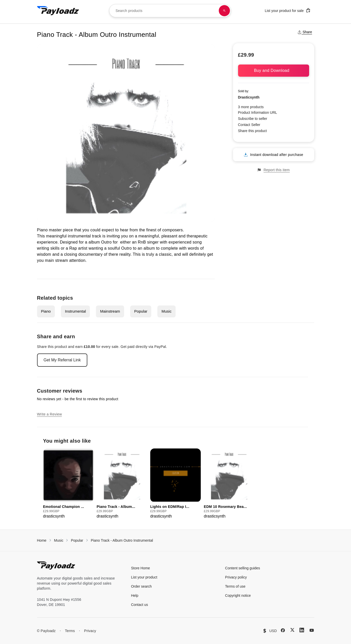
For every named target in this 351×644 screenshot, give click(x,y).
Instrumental (76, 311)
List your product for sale (288, 10)
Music (166, 311)
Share (305, 32)
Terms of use (235, 586)
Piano (46, 311)
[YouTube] (312, 630)
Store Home (140, 568)
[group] (68, 484)
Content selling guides (243, 568)
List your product (144, 577)
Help (135, 595)
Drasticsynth (249, 97)
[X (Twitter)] (292, 630)
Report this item (273, 170)
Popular (141, 311)
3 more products (251, 107)
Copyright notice (238, 595)
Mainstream (110, 311)
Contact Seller (249, 125)
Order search (141, 586)
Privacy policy (236, 577)
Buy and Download (274, 70)
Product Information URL (258, 112)
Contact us (139, 605)
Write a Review (49, 414)
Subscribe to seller (253, 119)
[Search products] (224, 11)
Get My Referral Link (62, 360)
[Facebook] (283, 630)
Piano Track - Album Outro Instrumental (122, 540)
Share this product (253, 131)
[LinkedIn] (302, 630)
